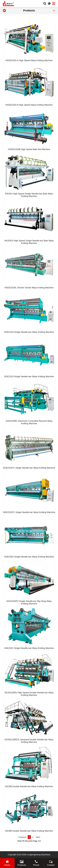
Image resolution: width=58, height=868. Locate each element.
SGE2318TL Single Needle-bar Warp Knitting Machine (29, 468)
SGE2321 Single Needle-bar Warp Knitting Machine (29, 648)
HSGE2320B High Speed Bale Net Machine (29, 149)
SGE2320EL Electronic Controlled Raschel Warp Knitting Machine (29, 422)
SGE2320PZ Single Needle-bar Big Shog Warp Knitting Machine (29, 602)
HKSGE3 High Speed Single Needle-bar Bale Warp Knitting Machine (29, 242)
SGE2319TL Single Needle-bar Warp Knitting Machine (29, 512)
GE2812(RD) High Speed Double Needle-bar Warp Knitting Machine (29, 694)
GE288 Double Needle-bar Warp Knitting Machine (29, 831)
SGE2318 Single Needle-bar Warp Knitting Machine (29, 332)
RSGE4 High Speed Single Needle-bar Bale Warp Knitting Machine (29, 195)
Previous (22, 837)
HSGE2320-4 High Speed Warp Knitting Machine (29, 60)
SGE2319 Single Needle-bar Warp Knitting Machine (29, 376)
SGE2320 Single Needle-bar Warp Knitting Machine (29, 557)
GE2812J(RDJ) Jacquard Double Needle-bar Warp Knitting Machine (29, 741)
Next (38, 837)
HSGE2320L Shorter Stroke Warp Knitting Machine (29, 288)
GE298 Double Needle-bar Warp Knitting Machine (29, 786)
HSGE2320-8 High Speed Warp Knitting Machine (29, 105)
